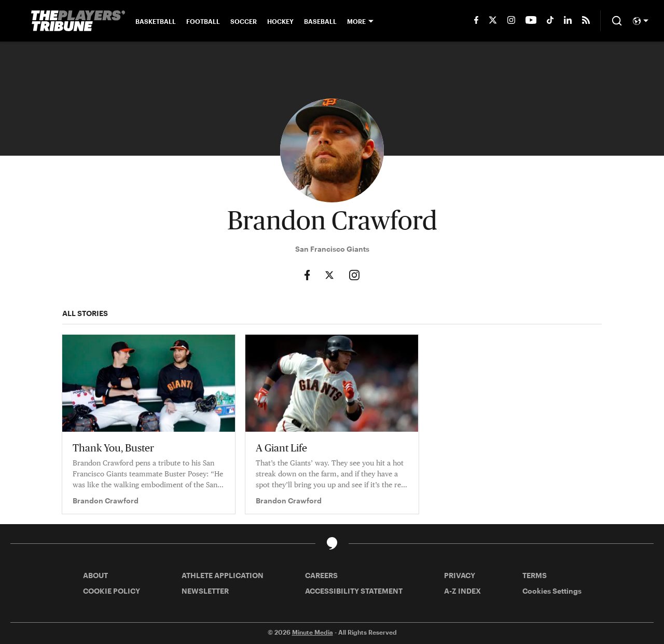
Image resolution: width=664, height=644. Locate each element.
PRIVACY (460, 575)
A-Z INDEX (462, 591)
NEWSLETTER (205, 591)
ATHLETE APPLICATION (223, 575)
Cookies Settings (552, 591)
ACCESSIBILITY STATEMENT (354, 591)
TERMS (535, 575)
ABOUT (95, 575)
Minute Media (313, 632)
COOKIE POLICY (112, 591)
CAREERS (321, 575)
